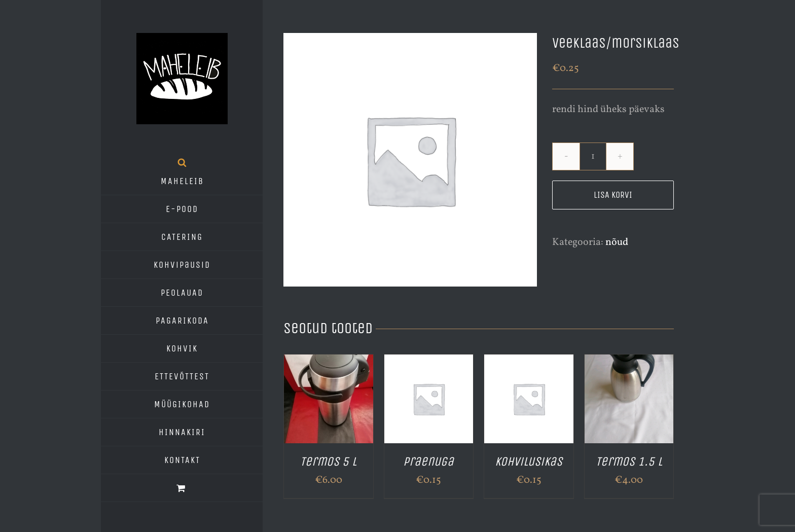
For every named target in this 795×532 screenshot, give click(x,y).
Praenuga (428, 462)
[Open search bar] (182, 162)
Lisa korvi (613, 195)
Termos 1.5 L (629, 462)
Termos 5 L (328, 462)
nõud (617, 242)
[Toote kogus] (593, 156)
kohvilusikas (529, 462)
